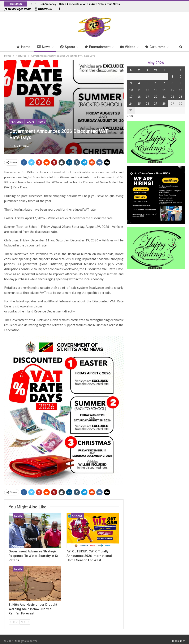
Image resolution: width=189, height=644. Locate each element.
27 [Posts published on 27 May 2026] (156, 104)
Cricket (77, 516)
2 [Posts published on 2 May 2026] (181, 76)
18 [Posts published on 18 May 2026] (139, 97)
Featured (17, 122)
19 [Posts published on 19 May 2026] (147, 97)
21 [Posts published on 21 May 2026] (164, 97)
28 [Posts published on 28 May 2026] (164, 104)
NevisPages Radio (18, 9)
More (172, 47)
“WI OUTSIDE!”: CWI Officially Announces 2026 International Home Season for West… (89, 556)
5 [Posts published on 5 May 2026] (147, 83)
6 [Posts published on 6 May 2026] (156, 83)
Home (13, 47)
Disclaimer (179, 641)
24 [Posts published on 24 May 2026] (131, 104)
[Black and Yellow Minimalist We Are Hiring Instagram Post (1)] (156, 195)
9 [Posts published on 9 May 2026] (181, 83)
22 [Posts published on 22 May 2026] (172, 97)
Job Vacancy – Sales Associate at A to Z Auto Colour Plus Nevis (80, 4)
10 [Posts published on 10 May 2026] (131, 90)
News (34, 47)
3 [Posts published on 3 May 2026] (131, 83)
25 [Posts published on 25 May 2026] (139, 104)
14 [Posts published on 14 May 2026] (164, 90)
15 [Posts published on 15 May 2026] (172, 90)
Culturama (148, 47)
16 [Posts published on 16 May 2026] (181, 90)
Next (25, 622)
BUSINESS (43, 9)
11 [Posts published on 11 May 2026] (139, 90)
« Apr (130, 116)
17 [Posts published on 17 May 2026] (131, 97)
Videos (120, 47)
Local (31, 122)
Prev (14, 622)
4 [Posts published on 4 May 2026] (139, 83)
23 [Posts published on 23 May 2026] (181, 97)
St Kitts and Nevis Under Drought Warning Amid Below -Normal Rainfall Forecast (33, 609)
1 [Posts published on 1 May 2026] (172, 76)
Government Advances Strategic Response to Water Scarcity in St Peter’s (33, 556)
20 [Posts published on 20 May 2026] (156, 97)
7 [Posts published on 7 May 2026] (164, 83)
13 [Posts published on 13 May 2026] (156, 90)
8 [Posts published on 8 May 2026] (172, 83)
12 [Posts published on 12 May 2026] (147, 90)
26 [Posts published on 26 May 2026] (147, 104)
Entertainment (89, 47)
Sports (58, 47)
